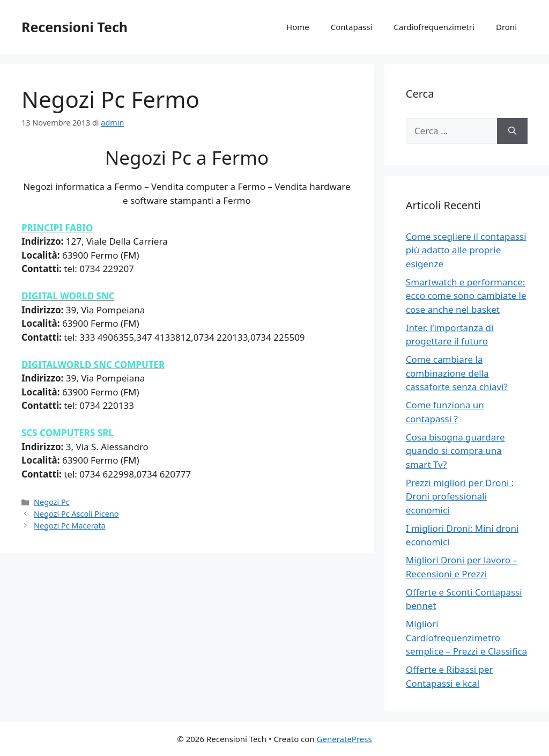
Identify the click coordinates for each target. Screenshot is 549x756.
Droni (506, 27)
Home (298, 27)
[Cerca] (512, 131)
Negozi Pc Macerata (70, 526)
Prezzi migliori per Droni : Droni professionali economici (460, 496)
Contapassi (352, 27)
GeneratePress (344, 739)
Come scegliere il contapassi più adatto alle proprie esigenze (466, 250)
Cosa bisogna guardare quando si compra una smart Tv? (455, 451)
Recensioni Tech (75, 27)
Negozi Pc (52, 502)
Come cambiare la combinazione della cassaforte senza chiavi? (457, 373)
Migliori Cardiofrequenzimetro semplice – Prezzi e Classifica (466, 637)
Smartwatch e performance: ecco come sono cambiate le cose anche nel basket (466, 296)
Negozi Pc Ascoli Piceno (76, 514)
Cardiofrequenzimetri (434, 27)
